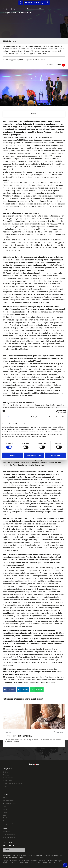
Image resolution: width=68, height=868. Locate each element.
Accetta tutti (55, 455)
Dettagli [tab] (34, 417)
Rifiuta (13, 455)
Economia (22, 9)
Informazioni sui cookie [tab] (56, 417)
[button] (9, 689)
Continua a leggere (54, 65)
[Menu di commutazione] (21, 3)
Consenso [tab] (12, 417)
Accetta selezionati (34, 455)
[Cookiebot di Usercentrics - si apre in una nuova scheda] (57, 411)
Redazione (8, 59)
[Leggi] (34, 726)
